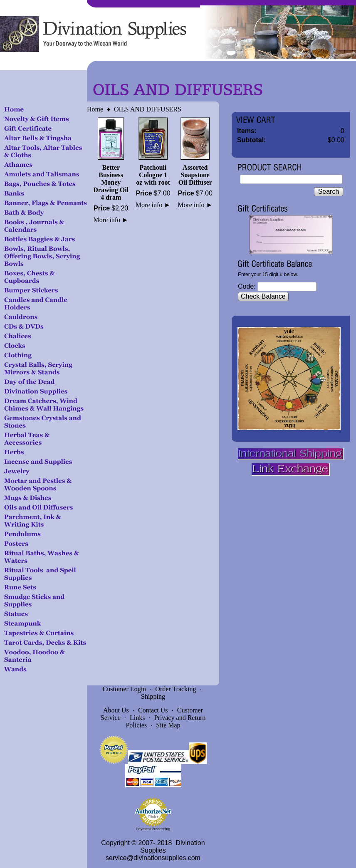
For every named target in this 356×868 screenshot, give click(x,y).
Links (137, 718)
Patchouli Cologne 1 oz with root (153, 175)
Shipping (153, 696)
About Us (116, 710)
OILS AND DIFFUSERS (148, 109)
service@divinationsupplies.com (153, 858)
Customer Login (124, 689)
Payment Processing (153, 829)
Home (95, 109)
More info (111, 220)
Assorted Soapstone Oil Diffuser (195, 175)
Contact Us (153, 710)
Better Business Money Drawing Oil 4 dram (111, 182)
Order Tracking (176, 689)
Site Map (168, 725)
